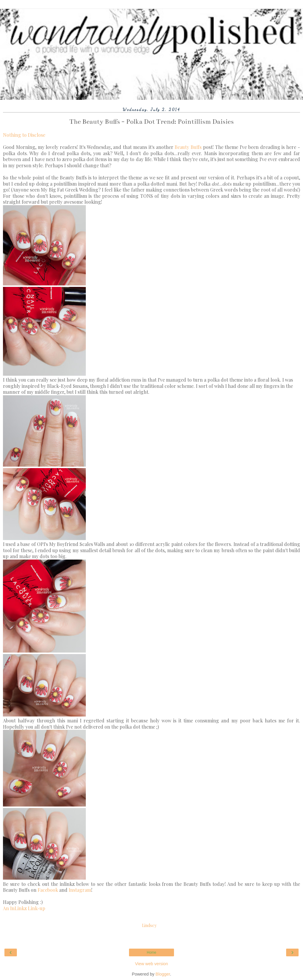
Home (151, 952)
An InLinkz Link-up (24, 908)
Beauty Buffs (188, 147)
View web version (151, 964)
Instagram (80, 890)
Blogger (163, 974)
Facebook (48, 890)
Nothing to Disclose (24, 135)
